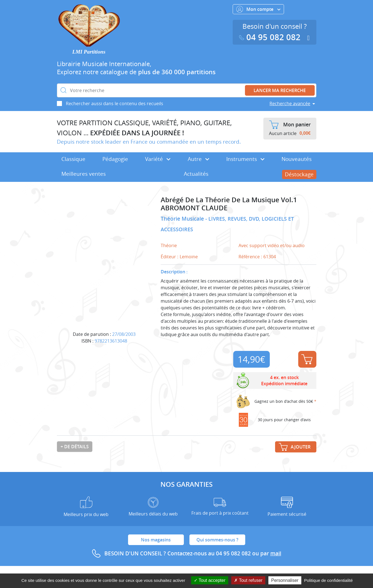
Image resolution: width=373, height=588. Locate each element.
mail (276, 553)
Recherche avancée (290, 103)
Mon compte (258, 9)
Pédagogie (115, 159)
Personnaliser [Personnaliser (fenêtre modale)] (285, 580)
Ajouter (307, 359)
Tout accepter (210, 580)
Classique (73, 159)
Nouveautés (297, 159)
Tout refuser (248, 580)
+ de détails (75, 447)
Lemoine (189, 257)
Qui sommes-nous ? (217, 540)
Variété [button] (158, 159)
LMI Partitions (89, 52)
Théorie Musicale (183, 219)
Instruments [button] (245, 159)
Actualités (196, 174)
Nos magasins (156, 540)
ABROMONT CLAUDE (194, 208)
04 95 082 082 (271, 37)
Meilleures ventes (84, 174)
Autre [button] (198, 159)
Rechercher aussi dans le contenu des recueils (115, 103)
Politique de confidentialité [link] (328, 580)
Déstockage (299, 174)
